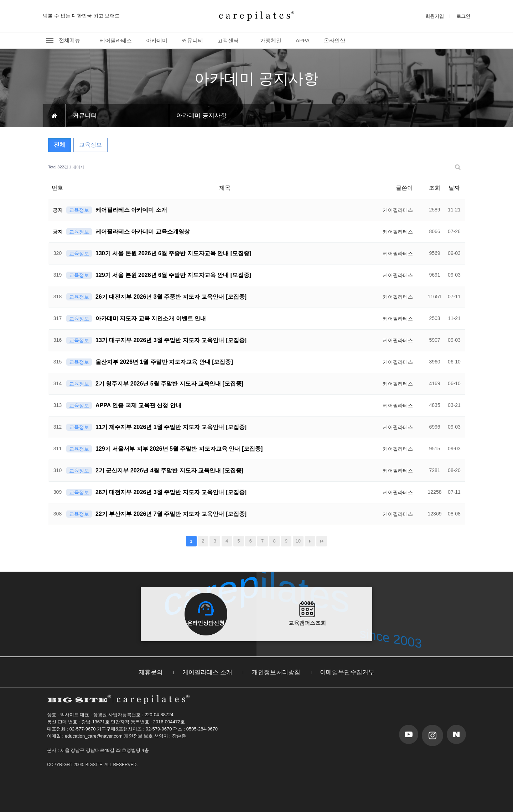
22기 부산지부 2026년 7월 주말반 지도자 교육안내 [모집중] (171, 514)
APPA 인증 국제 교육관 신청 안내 (138, 405)
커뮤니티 (192, 40)
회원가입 (435, 16)
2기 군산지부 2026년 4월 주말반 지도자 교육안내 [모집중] (169, 470)
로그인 (463, 16)
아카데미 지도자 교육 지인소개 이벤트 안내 (151, 318)
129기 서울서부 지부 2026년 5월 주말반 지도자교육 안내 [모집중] (179, 449)
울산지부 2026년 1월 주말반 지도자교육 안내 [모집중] (164, 362)
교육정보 (90, 145)
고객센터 (228, 40)
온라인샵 (335, 40)
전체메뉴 (61, 40)
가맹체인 (271, 40)
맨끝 (322, 541)
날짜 (454, 188)
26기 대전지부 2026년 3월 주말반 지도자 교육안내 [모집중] (171, 492)
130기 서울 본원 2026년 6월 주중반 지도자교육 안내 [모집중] (173, 253)
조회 (435, 188)
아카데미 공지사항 (201, 116)
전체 (59, 145)
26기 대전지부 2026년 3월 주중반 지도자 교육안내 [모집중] (171, 297)
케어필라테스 (116, 40)
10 (298, 541)
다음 (310, 541)
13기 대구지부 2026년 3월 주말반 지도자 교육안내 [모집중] (171, 340)
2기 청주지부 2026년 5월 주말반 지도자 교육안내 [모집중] (169, 384)
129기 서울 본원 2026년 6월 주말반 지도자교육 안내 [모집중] (173, 275)
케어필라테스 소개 (208, 672)
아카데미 (157, 40)
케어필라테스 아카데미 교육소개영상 (143, 232)
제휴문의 (151, 672)
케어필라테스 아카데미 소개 (131, 210)
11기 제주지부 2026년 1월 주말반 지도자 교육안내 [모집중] (171, 427)
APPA (303, 40)
